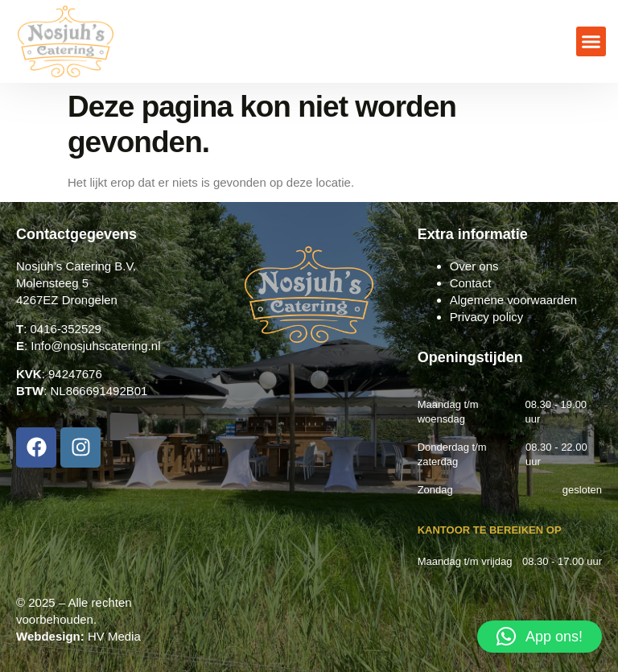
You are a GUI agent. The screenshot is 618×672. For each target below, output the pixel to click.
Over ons (474, 266)
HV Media (114, 636)
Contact (471, 283)
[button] (591, 42)
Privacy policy (487, 317)
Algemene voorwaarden (513, 300)
